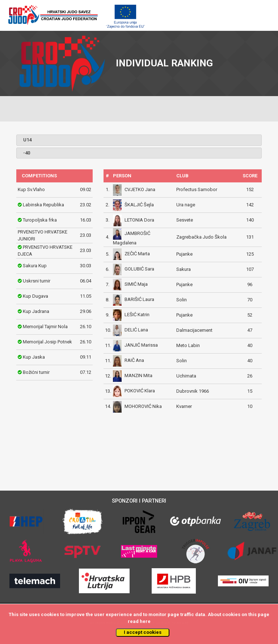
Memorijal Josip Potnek (47, 342)
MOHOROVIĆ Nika (143, 406)
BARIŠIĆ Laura (139, 300)
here (145, 621)
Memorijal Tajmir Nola (45, 327)
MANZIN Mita (138, 376)
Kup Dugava (35, 296)
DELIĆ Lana (136, 330)
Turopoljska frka (40, 220)
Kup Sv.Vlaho (31, 189)
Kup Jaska (34, 357)
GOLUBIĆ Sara (139, 269)
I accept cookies (143, 632)
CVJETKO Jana (140, 189)
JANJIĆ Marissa (141, 345)
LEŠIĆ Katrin (137, 315)
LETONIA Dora (139, 220)
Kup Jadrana (36, 311)
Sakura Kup (35, 266)
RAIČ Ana (134, 361)
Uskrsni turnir (37, 281)
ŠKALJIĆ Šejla (139, 205)
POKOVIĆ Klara (140, 391)
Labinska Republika (43, 205)
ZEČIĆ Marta (137, 254)
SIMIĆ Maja (136, 284)
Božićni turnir (36, 372)
